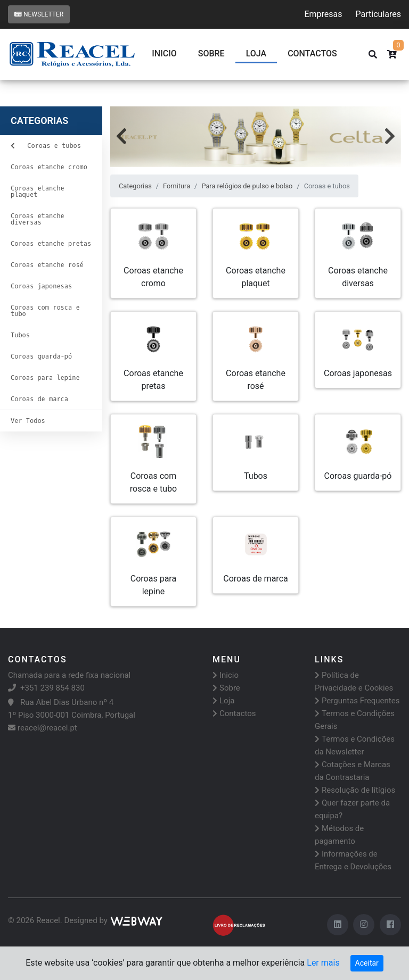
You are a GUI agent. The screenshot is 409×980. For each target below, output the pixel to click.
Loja (256, 53)
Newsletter (39, 14)
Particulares (378, 14)
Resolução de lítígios (355, 790)
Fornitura (177, 186)
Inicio (164, 53)
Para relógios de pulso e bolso (247, 186)
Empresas (323, 14)
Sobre (211, 53)
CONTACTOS (312, 53)
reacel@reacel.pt (43, 728)
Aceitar (367, 963)
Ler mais (323, 963)
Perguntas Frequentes (357, 701)
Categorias (135, 186)
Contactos (234, 713)
